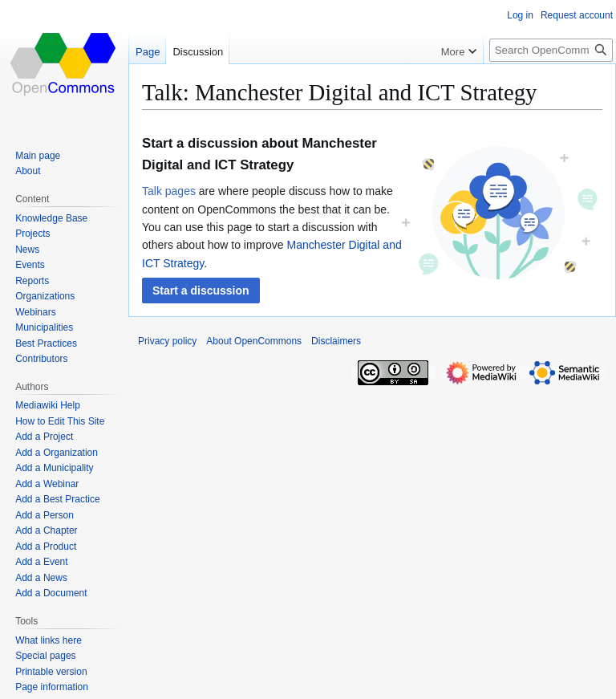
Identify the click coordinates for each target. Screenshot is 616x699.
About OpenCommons (254, 341)
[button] (201, 291)
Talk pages (169, 191)
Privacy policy (167, 341)
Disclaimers (336, 341)
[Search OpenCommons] (551, 50)
